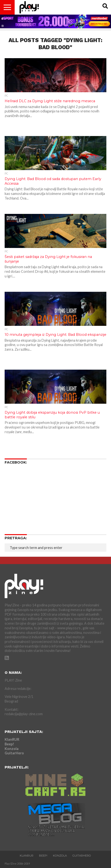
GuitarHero (14, 753)
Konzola (12, 749)
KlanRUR (12, 739)
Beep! (9, 744)
